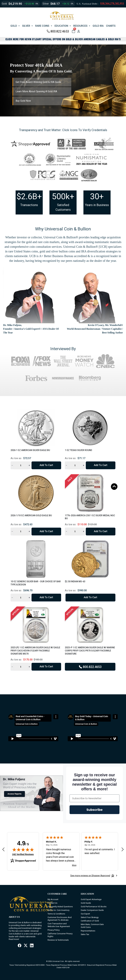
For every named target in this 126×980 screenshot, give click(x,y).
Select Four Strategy (90, 917)
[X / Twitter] (26, 946)
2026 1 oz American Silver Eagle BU (30, 450)
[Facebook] (20, 946)
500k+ (63, 196)
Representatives (88, 931)
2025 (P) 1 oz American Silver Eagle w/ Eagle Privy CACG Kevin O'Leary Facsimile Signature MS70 (35, 651)
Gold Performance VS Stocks (94, 907)
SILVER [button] (26, 26)
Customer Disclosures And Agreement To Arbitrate (60, 919)
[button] (73, 31)
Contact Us (52, 903)
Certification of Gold (90, 921)
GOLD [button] (14, 26)
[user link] (79, 31)
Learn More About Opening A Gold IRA (36, 91)
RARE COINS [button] (42, 26)
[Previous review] (3, 849)
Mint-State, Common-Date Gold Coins (92, 926)
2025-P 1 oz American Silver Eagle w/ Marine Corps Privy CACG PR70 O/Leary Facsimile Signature (90, 651)
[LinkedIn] (32, 946)
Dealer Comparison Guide (92, 910)
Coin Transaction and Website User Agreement (59, 925)
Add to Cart (46, 465)
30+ (97, 196)
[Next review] (123, 849)
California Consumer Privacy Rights (60, 935)
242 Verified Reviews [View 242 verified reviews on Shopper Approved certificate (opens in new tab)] (23, 854)
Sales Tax (85, 934)
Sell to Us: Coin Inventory (58, 910)
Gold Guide (86, 903)
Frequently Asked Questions (60, 907)
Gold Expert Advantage (91, 899)
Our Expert (85, 914)
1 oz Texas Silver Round (78, 450)
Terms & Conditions (56, 914)
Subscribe (95, 810)
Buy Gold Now (23, 101)
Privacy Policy (54, 930)
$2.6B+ (29, 196)
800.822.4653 (58, 31)
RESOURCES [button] (80, 26)
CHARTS (111, 26)
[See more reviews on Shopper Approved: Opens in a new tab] (90, 876)
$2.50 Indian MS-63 (75, 581)
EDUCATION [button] (61, 26)
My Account (53, 899)
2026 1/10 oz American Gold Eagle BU (31, 515)
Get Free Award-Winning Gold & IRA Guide (38, 82)
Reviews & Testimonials (58, 940)
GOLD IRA (98, 26)
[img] (23, 849)
